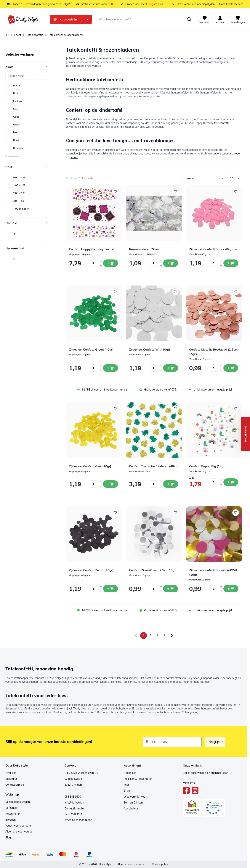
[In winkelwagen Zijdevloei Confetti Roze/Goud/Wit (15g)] (231, 589)
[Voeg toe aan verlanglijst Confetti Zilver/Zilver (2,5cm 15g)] (175, 513)
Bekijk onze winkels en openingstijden (206, 773)
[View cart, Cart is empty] (238, 19)
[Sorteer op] (205, 178)
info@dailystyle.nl (75, 803)
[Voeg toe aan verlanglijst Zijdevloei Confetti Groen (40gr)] (115, 292)
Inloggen (11, 820)
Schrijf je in (215, 742)
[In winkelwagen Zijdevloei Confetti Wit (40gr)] (171, 368)
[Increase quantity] (101, 261)
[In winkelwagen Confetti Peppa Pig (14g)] (231, 482)
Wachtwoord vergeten (19, 826)
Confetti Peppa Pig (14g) (207, 466)
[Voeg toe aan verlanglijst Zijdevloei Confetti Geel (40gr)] (115, 409)
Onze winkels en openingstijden (196, 4)
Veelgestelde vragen (18, 802)
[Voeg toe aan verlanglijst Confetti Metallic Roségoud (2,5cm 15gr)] (236, 292)
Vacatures (11, 779)
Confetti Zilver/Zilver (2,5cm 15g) (152, 570)
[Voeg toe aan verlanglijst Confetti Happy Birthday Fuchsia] (115, 192)
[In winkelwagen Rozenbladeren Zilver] (171, 263)
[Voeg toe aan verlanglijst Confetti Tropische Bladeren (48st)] (175, 409)
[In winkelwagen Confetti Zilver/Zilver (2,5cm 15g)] (171, 589)
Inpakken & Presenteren (138, 779)
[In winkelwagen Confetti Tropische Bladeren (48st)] (171, 484)
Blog (8, 838)
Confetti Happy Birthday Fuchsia (92, 249)
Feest (18, 35)
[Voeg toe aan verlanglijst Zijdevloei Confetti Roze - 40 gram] (236, 192)
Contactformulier (15, 785)
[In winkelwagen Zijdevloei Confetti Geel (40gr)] (110, 484)
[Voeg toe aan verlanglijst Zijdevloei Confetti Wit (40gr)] (175, 292)
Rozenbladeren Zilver (144, 249)
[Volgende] (172, 635)
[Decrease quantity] (101, 265)
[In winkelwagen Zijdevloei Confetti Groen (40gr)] (110, 368)
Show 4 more (13, 156)
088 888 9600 (73, 797)
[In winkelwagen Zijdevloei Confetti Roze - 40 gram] (231, 263)
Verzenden (12, 808)
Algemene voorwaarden (20, 832)
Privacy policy (160, 864)
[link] (136, 635)
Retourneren (13, 814)
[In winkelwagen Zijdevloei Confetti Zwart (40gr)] (110, 589)
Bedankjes (130, 773)
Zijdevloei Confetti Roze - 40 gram (213, 249)
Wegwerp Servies (134, 797)
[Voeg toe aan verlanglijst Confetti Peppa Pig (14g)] (236, 409)
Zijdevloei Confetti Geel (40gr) (90, 466)
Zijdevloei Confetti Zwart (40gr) (91, 570)
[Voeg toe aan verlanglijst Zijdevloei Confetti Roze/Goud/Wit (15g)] (236, 513)
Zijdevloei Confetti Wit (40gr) (150, 349)
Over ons (11, 773)
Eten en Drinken (133, 803)
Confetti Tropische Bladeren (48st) (153, 466)
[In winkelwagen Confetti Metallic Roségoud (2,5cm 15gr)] (231, 368)
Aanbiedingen (132, 809)
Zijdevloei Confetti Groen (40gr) (91, 349)
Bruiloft (128, 791)
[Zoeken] (189, 19)
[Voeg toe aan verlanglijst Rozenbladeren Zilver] (175, 192)
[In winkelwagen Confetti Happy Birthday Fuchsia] (110, 263)
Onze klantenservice (231, 4)
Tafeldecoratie (35, 35)
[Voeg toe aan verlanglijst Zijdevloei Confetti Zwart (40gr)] (115, 513)
